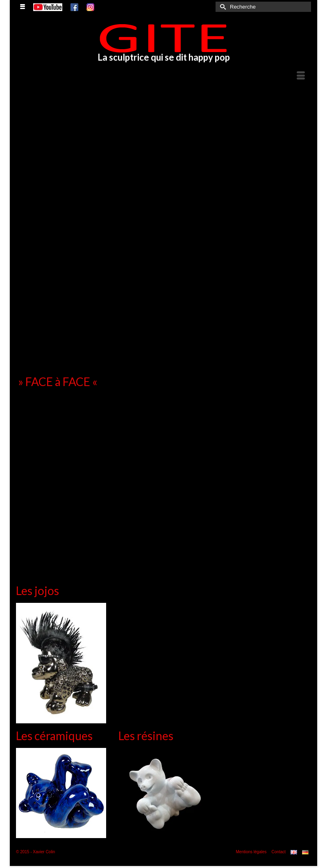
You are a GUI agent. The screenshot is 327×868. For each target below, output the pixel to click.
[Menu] (301, 76)
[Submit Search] (222, 7)
